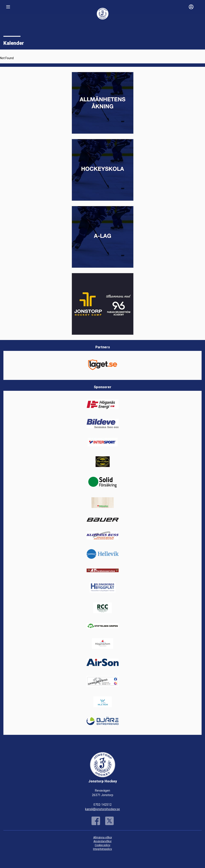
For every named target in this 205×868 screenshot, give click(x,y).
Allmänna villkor (103, 837)
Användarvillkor (102, 841)
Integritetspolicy (102, 849)
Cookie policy (102, 845)
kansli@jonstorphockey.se (102, 809)
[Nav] (8, 7)
